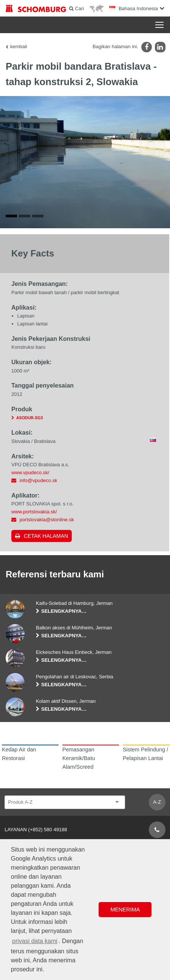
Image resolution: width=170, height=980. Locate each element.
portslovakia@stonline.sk (47, 520)
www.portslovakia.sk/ (34, 512)
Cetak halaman (46, 536)
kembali (19, 47)
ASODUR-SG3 (29, 418)
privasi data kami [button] (35, 941)
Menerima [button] (125, 910)
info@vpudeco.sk (39, 480)
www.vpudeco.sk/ (30, 472)
